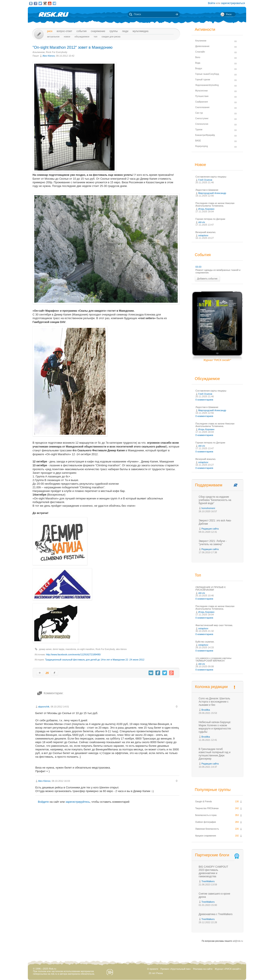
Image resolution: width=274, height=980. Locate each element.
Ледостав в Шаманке (207, 190)
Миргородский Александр (212, 193)
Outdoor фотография (206, 822)
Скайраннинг (202, 102)
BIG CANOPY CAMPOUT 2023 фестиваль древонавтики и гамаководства (213, 872)
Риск (50, 31)
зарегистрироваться (233, 3)
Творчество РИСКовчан (207, 808)
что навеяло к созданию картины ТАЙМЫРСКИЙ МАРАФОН (213, 659)
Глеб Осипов (205, 180)
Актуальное (53, 37)
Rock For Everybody (57, 52)
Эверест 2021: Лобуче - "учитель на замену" (213, 543)
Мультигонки (201, 91)
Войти (212, 3)
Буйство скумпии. (205, 642)
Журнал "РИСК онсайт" (217, 360)
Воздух (199, 68)
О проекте (153, 969)
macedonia (71, 649)
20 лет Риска (156, 973)
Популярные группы (213, 790)
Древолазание (202, 46)
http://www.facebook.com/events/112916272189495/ (73, 654)
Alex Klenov (48, 56)
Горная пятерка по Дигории (210, 219)
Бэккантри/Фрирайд (205, 135)
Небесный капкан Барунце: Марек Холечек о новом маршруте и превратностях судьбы (215, 727)
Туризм (199, 130)
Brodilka (206, 710)
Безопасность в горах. (206, 815)
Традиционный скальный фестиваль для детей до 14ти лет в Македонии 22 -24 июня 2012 (95, 660)
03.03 (198, 267)
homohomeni (208, 508)
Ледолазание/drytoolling (207, 85)
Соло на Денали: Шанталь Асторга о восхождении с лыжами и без (214, 702)
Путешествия (202, 96)
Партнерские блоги (217, 855)
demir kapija (58, 649)
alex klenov (121, 649)
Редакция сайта (210, 529)
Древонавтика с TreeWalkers (216, 914)
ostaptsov (203, 235)
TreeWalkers (208, 881)
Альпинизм (39, 52)
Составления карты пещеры (211, 177)
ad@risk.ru (238, 941)
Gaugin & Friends (204, 802)
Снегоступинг (202, 118)
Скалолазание (202, 107)
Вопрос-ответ (65, 31)
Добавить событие (207, 279)
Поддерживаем (209, 485)
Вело (198, 57)
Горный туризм (203, 80)
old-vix (202, 222)
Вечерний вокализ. (206, 232)
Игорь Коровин (206, 209)
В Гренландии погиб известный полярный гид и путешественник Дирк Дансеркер (214, 754)
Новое (67, 37)
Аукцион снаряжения (206, 836)
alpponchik (44, 707)
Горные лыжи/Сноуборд (207, 74)
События (81, 31)
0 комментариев (204, 400)
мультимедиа (140, 31)
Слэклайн (200, 52)
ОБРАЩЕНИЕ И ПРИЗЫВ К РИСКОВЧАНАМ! (211, 588)
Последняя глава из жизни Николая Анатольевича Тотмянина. (215, 204)
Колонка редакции (211, 687)
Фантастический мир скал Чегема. (214, 625)
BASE (198, 141)
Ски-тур (199, 113)
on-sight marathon (86, 649)
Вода (198, 63)
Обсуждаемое (82, 37)
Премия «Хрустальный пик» (176, 969)
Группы (114, 31)
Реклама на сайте (203, 969)
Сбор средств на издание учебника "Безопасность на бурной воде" (215, 500)
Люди (125, 31)
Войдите (43, 802)
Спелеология (202, 124)
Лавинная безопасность (207, 829)
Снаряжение (98, 31)
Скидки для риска (111, 37)
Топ (96, 37)
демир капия (45, 649)
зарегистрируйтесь (78, 802)
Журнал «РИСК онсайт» (228, 969)
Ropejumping (202, 146)
